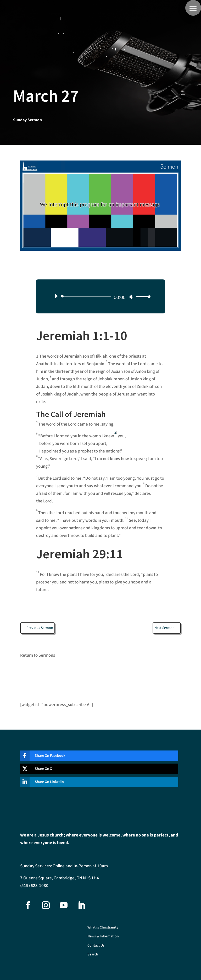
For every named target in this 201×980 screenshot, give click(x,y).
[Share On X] (95, 769)
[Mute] (131, 297)
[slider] (87, 296)
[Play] (56, 296)
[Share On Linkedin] (95, 782)
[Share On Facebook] (95, 756)
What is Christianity (103, 928)
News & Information (103, 936)
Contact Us (96, 946)
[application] (100, 296)
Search (93, 955)
